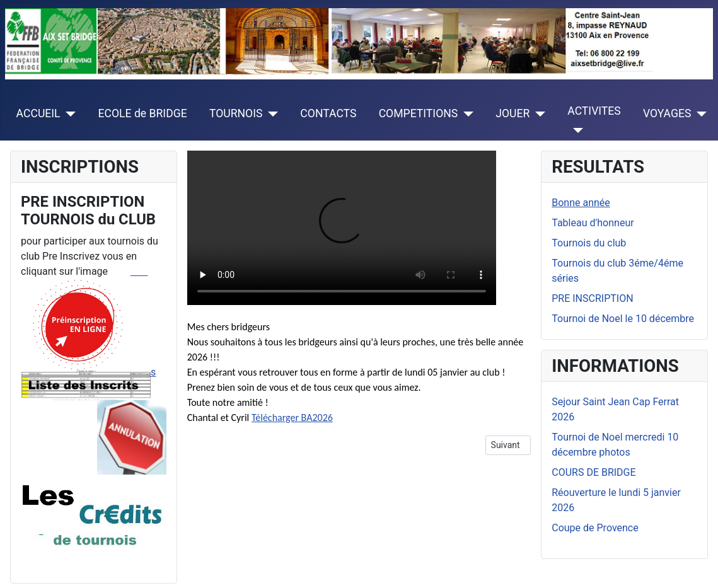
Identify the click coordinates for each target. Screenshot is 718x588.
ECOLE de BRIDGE (143, 113)
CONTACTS (328, 113)
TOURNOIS (236, 113)
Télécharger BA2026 (292, 418)
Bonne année (581, 203)
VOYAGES (667, 113)
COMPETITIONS (419, 113)
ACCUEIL (38, 113)
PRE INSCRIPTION (592, 298)
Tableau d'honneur (593, 223)
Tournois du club (589, 243)
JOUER (512, 113)
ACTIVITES (594, 111)
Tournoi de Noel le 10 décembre (623, 319)
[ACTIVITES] (575, 130)
